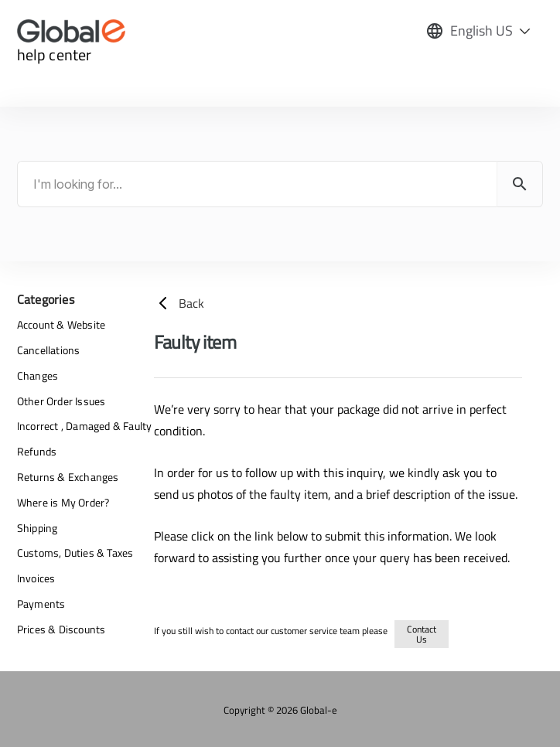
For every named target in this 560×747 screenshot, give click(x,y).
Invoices (36, 578)
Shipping (38, 528)
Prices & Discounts (61, 629)
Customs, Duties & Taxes (75, 553)
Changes (38, 375)
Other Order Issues (61, 401)
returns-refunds (475, 631)
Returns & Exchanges (68, 477)
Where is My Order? (63, 502)
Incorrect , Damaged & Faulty (85, 426)
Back (179, 303)
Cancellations (49, 350)
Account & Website (61, 324)
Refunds (37, 451)
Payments (41, 604)
